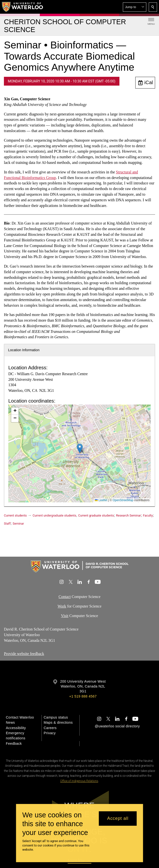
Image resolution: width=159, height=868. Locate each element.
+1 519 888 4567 (83, 696)
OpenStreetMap (123, 500)
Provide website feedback (24, 654)
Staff (7, 524)
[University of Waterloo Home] (23, 7)
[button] (135, 7)
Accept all (118, 818)
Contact (65, 597)
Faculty (148, 515)
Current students (15, 515)
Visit (65, 616)
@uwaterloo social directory (117, 726)
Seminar (18, 524)
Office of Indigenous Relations (79, 781)
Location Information (24, 350)
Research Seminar (128, 515)
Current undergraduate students (54, 515)
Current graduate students (96, 515)
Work (62, 606)
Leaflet (101, 500)
